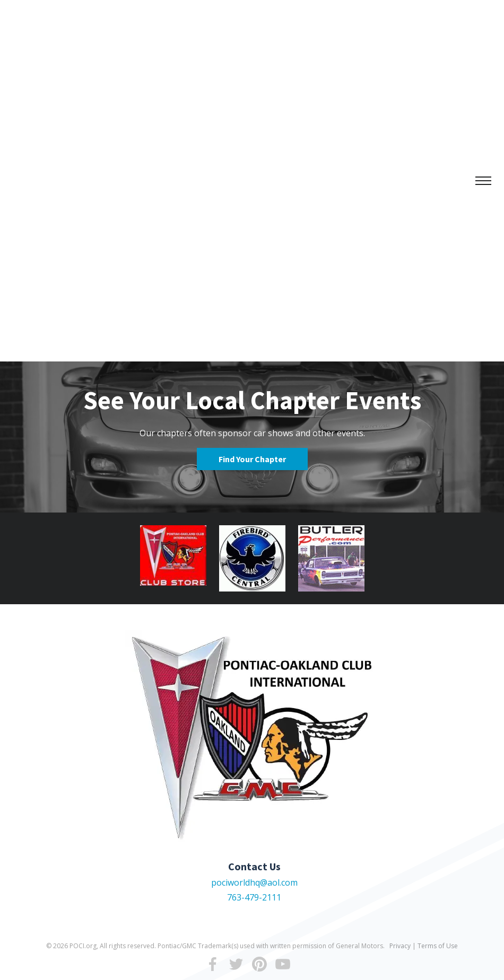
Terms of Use (438, 946)
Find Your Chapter (252, 459)
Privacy (400, 946)
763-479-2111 (254, 897)
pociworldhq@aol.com (254, 882)
